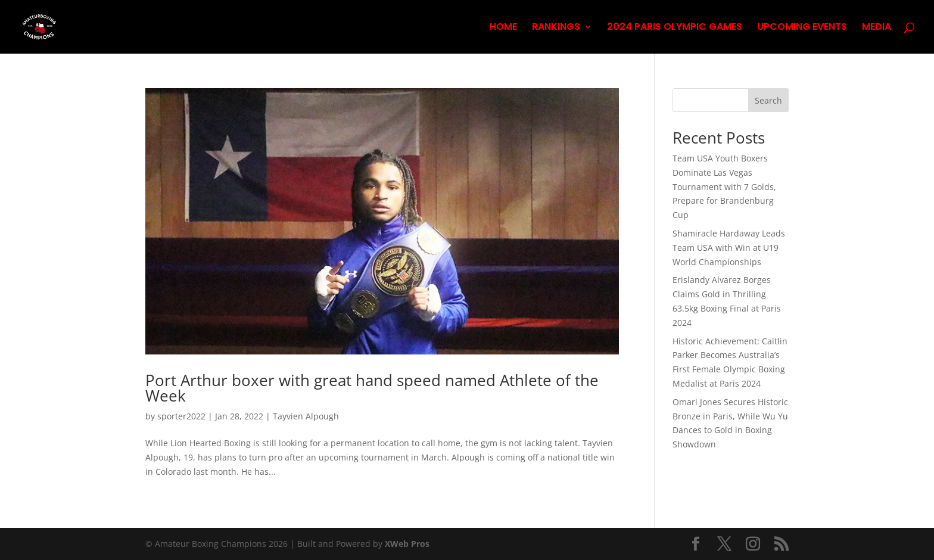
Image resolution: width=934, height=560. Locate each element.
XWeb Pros (407, 544)
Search (768, 100)
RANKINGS (556, 28)
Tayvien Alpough (306, 416)
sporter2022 (181, 416)
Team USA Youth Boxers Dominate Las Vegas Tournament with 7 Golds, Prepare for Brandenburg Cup (724, 186)
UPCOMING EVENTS (802, 28)
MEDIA (877, 28)
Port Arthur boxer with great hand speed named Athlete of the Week (372, 388)
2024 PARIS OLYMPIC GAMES (675, 28)
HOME (503, 28)
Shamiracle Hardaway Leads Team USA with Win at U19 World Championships (729, 248)
